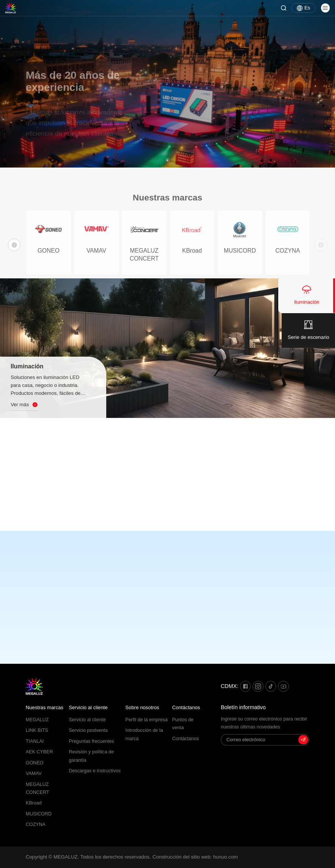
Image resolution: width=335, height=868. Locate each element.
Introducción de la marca (144, 734)
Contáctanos (186, 707)
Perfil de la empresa (147, 720)
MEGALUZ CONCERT (37, 788)
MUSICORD (39, 814)
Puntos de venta (183, 724)
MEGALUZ (37, 720)
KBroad (34, 803)
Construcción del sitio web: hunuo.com (195, 857)
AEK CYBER (39, 752)
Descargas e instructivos (95, 771)
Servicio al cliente (88, 707)
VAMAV (34, 773)
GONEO (35, 763)
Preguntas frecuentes (92, 741)
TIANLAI (35, 741)
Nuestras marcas (45, 707)
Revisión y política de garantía (91, 756)
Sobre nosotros (142, 707)
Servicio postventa (88, 730)
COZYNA (36, 825)
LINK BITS (37, 730)
